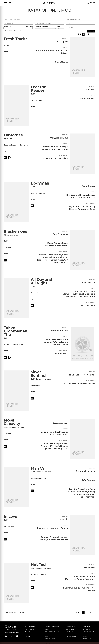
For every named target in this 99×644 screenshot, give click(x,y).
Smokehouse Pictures (58, 540)
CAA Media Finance (59, 446)
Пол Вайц (63, 519)
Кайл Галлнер (88, 480)
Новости (28, 636)
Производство (71, 626)
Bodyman (40, 183)
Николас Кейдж (87, 195)
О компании (86, 626)
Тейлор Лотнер (60, 342)
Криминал (24, 145)
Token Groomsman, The (16, 331)
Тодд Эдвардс (73, 375)
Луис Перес (62, 149)
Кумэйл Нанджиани (85, 294)
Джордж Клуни (45, 528)
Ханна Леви (89, 567)
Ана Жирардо (61, 147)
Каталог (47, 634)
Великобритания (43, 379)
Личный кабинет (87, 638)
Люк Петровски (61, 234)
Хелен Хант (53, 51)
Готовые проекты (71, 636)
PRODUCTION (70, 632)
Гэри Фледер (89, 186)
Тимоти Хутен (88, 375)
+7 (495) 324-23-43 (10, 630)
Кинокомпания (63, 59)
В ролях (66, 47)
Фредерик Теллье (59, 138)
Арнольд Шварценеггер (83, 198)
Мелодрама (18, 344)
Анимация (35, 385)
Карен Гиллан (54, 243)
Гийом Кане (47, 147)
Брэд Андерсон (60, 423)
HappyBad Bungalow (73, 588)
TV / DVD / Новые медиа (52, 626)
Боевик (7, 145)
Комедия (8, 45)
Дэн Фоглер (70, 297)
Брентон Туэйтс (60, 345)
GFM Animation (72, 384)
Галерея (85, 636)
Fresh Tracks (16, 39)
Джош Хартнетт (81, 291)
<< (73, 34)
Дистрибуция (86, 629)
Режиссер (65, 39)
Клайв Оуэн (62, 246)
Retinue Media (61, 354)
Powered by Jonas (87, 209)
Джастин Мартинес (86, 471)
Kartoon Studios (88, 384)
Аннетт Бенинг (61, 528)
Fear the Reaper (39, 89)
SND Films (63, 158)
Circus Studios (61, 62)
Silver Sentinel (39, 374)
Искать (91, 31)
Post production (70, 634)
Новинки (47, 629)
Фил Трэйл (63, 42)
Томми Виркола (87, 282)
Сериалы (47, 636)
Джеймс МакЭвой (87, 99)
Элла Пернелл (81, 576)
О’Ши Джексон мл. (86, 297)
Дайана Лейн (47, 432)
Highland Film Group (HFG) (55, 449)
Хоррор (34, 478)
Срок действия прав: (49, 27)
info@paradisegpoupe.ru (12, 633)
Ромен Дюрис (49, 149)
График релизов (30, 629)
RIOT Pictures (55, 255)
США (33, 94)
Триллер (41, 100)
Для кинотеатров (30, 626)
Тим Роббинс (61, 432)
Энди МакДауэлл (54, 339)
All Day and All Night (42, 281)
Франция (8, 139)
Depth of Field (48, 537)
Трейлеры (28, 632)
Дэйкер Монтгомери (58, 435)
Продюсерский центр (89, 632)
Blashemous (15, 231)
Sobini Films (49, 443)
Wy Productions (50, 158)
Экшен (34, 100)
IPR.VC (83, 305)
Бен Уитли (90, 90)
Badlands (43, 255)
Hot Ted (38, 565)
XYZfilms (91, 305)
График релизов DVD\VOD (52, 632)
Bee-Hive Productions (79, 489)
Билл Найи (41, 51)
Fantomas (13, 135)
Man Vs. (38, 468)
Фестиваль (86, 634)
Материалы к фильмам (31, 634)
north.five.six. (57, 260)
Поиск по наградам (50, 638)
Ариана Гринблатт (86, 579)
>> (94, 34)
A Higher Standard (76, 206)
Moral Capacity (12, 422)
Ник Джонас (72, 195)
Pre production (70, 629)
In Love (10, 516)
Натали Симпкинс (59, 331)
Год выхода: (18, 27)
